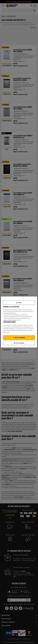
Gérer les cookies (19, 343)
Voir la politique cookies (10, 322)
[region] (19, 322)
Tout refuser (19, 303)
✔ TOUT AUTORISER (19, 337)
